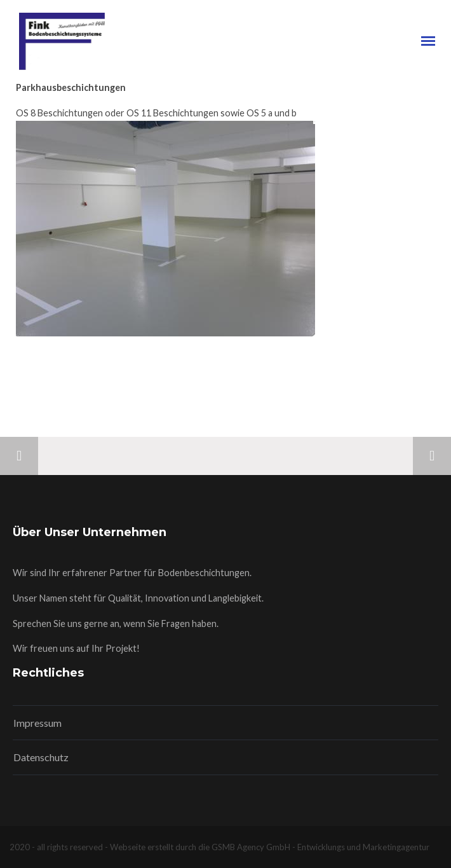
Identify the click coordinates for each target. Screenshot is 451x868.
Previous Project (19, 456)
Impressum (37, 723)
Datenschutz (41, 757)
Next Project (432, 456)
